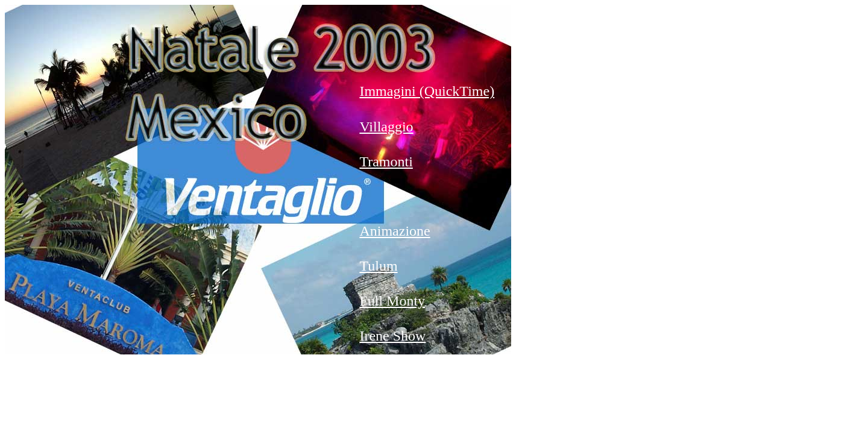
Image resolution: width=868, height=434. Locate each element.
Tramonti (386, 162)
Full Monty (392, 301)
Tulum (378, 266)
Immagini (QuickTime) (427, 91)
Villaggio (386, 127)
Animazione (395, 231)
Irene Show (392, 336)
